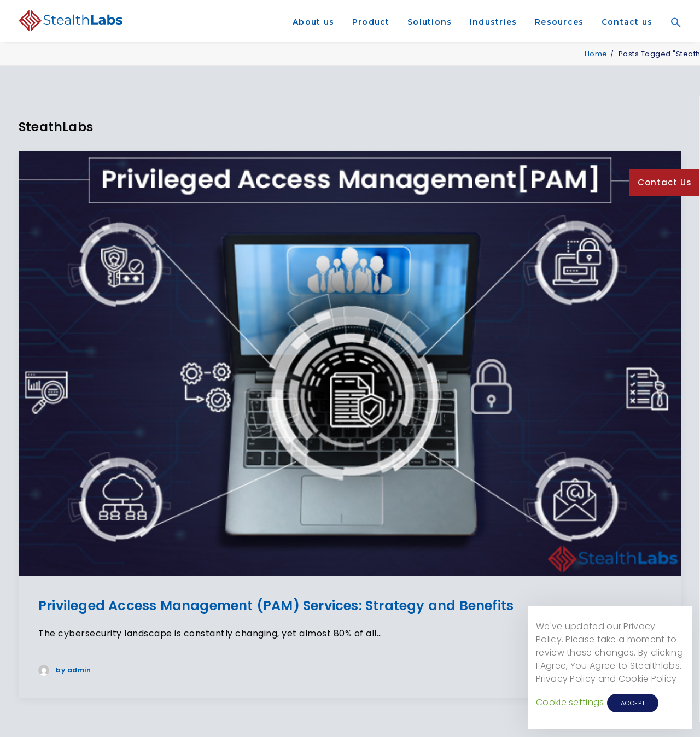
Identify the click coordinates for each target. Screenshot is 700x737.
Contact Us (665, 182)
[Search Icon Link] (672, 38)
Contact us (627, 22)
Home (596, 54)
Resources (559, 22)
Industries (494, 22)
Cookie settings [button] (570, 702)
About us (313, 22)
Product (371, 22)
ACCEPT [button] (633, 703)
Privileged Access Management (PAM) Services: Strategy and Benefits (276, 606)
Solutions (430, 22)
